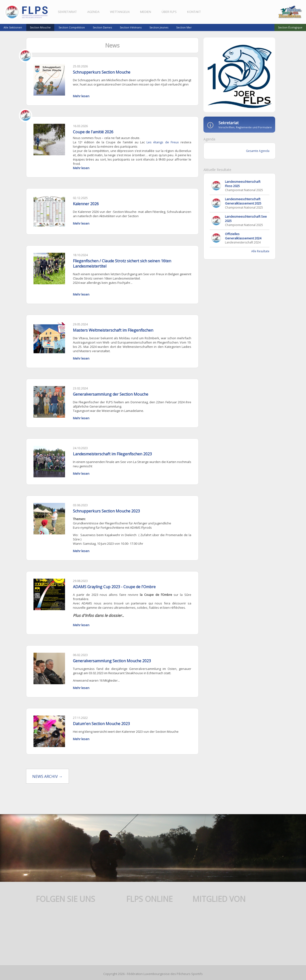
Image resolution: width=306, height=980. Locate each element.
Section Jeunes (159, 27)
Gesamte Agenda (256, 153)
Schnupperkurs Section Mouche (102, 74)
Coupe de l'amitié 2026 (94, 138)
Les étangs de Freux (162, 148)
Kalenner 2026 (87, 210)
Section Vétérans (131, 27)
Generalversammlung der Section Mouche (111, 400)
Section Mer (184, 27)
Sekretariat (68, 12)
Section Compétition (72, 27)
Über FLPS (170, 12)
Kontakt (195, 12)
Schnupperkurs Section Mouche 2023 (107, 516)
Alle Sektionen (13, 27)
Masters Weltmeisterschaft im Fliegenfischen (114, 336)
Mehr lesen (82, 102)
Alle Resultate (259, 253)
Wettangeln (120, 12)
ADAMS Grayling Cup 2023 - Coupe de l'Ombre (115, 592)
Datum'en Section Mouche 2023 (102, 729)
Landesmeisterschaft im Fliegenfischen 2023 (113, 460)
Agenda (94, 12)
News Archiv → (49, 781)
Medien (146, 12)
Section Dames (102, 27)
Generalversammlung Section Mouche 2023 (113, 666)
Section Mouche (40, 27)
